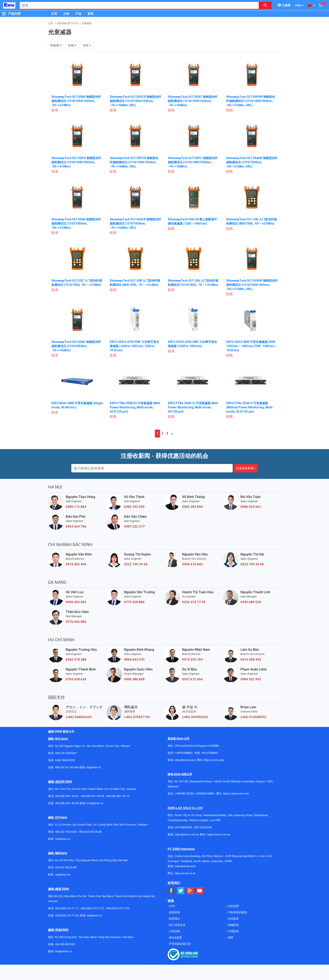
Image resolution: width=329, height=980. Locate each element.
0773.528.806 (134, 602)
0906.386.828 (134, 679)
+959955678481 (205, 794)
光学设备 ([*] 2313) (67, 23)
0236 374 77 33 (194, 602)
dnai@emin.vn (63, 951)
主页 (54, 14)
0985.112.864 (76, 507)
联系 (91, 14)
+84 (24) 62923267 (66, 753)
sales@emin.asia (185, 760)
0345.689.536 (251, 602)
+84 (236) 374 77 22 (92, 908)
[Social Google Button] (190, 891)
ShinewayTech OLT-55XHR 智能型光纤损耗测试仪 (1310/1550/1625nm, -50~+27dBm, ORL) (252, 285)
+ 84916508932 (183, 753)
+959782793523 (185, 794)
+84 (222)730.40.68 (90, 832)
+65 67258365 (210, 753)
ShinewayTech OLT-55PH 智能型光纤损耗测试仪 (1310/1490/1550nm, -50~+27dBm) (76, 162)
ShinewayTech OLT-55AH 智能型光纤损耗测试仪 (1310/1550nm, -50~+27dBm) (76, 223)
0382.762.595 (134, 507)
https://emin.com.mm (236, 794)
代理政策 (233, 931)
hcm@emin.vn (95, 803)
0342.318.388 (76, 660)
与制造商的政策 (237, 912)
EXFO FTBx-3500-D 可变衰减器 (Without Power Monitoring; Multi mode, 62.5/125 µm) (249, 407)
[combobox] (137, 5)
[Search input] (137, 5)
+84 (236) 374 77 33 (118, 908)
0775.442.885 (76, 622)
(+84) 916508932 (253, 717)
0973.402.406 (76, 564)
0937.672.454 (192, 679)
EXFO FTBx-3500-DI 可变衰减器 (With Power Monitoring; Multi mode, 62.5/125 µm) (135, 407)
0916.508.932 (251, 660)
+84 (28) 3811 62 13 (118, 796)
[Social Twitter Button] (181, 891)
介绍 (66, 14)
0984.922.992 (251, 679)
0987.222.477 (134, 527)
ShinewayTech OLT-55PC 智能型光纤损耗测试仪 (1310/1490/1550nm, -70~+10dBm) (193, 162)
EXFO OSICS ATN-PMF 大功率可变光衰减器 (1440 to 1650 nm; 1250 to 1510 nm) (134, 346)
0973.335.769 (192, 660)
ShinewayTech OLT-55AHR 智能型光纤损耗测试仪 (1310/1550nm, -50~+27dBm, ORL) (252, 162)
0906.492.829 (76, 602)
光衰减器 (86, 23)
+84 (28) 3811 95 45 (67, 803)
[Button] (4, 14)
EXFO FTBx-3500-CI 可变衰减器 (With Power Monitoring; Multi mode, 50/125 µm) (193, 407)
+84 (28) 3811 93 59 (92, 796)
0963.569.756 (76, 527)
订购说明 (174, 931)
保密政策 (174, 912)
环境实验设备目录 (180, 944)
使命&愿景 (175, 938)
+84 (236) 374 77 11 (67, 908)
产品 (78, 14)
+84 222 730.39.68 (66, 832)
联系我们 (174, 919)
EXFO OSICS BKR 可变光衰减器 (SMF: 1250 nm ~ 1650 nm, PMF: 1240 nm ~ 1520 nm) (251, 346)
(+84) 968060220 (79, 717)
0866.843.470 (134, 660)
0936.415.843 (192, 564)
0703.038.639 (76, 679)
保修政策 (233, 925)
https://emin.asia (214, 760)
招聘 (230, 938)
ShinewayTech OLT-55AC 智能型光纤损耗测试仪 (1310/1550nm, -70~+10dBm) (76, 346)
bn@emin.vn (63, 839)
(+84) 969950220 (195, 717)
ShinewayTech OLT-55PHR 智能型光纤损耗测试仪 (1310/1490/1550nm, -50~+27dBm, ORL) (251, 101)
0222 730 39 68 (136, 564)
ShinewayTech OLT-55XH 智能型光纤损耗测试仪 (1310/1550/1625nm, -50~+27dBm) (76, 101)
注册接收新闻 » (246, 468)
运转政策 (233, 919)
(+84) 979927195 (137, 717)
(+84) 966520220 (65, 760)
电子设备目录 (177, 925)
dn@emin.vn (94, 915)
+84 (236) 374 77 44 (67, 915)
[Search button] (265, 5)
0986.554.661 (251, 507)
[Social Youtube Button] (200, 891)
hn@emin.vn (94, 767)
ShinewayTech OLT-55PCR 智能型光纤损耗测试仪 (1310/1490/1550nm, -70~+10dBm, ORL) (134, 162)
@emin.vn (64, 875)
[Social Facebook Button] (171, 891)
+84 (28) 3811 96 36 (67, 796)
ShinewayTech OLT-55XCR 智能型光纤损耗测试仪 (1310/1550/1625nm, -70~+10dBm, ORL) (135, 101)
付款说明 (233, 906)
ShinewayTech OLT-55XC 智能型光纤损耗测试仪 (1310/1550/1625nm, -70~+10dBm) (193, 101)
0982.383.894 (192, 507)
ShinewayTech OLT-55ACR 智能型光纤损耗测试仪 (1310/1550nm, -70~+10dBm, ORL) (135, 223)
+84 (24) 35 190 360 (67, 767)
